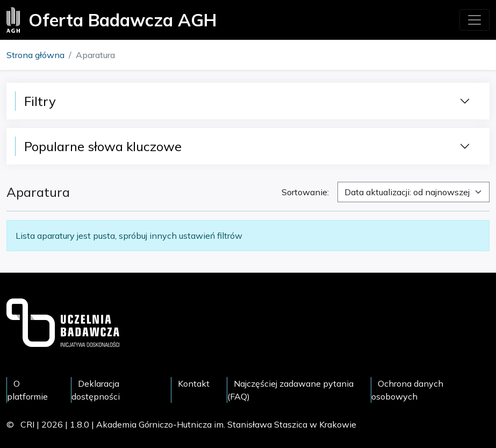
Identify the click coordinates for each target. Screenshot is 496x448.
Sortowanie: (305, 192)
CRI (27, 424)
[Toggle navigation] (475, 20)
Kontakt (194, 383)
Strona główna (35, 55)
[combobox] (414, 192)
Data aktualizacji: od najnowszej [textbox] (407, 192)
